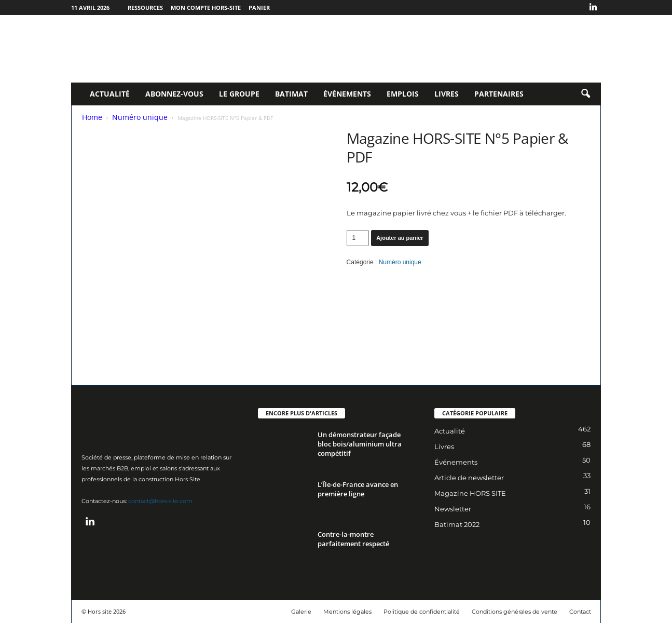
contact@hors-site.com (160, 501)
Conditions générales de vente (515, 612)
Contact (580, 612)
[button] (585, 94)
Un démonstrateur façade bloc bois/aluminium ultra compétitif (360, 444)
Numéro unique (140, 117)
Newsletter (453, 509)
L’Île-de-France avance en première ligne (358, 489)
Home (92, 117)
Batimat (291, 94)
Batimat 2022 (457, 524)
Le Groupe (239, 94)
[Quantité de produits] (358, 238)
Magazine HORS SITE (470, 493)
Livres (447, 94)
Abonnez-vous (174, 94)
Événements (347, 94)
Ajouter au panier (400, 238)
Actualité (110, 94)
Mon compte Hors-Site (206, 8)
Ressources (145, 8)
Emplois (403, 94)
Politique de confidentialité (422, 612)
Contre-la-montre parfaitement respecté (353, 539)
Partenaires (499, 94)
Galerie (301, 612)
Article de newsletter (469, 478)
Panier (259, 8)
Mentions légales (347, 612)
